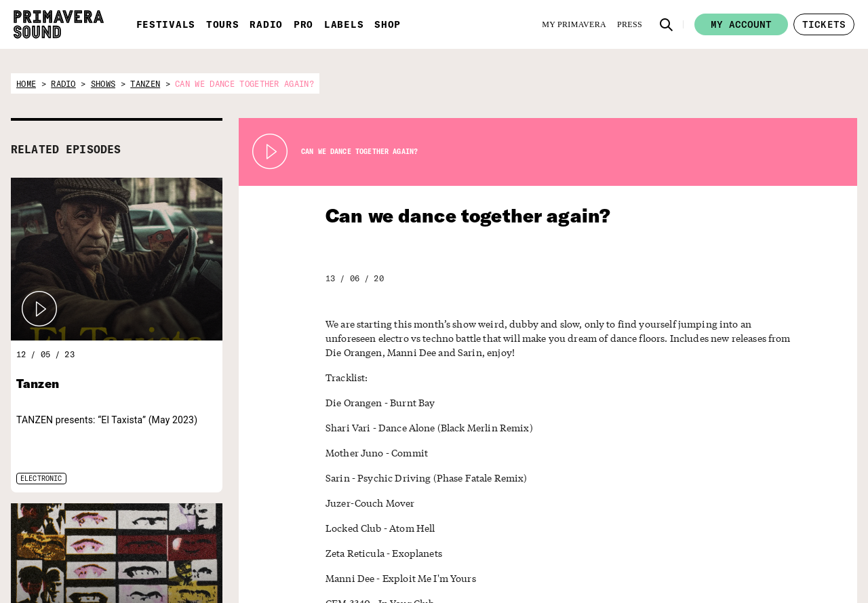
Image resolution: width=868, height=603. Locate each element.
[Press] (630, 24)
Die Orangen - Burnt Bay (375, 403)
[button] (667, 24)
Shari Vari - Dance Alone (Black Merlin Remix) (419, 428)
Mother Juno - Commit (370, 453)
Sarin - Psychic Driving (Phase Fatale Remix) (414, 478)
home (26, 84)
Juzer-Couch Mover (364, 503)
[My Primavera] (574, 24)
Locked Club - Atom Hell (375, 528)
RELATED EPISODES (66, 149)
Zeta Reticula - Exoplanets (377, 553)
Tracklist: (344, 377)
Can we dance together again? (449, 215)
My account (741, 24)
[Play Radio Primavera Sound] (39, 309)
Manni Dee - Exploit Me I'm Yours (393, 578)
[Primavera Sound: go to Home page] (59, 24)
